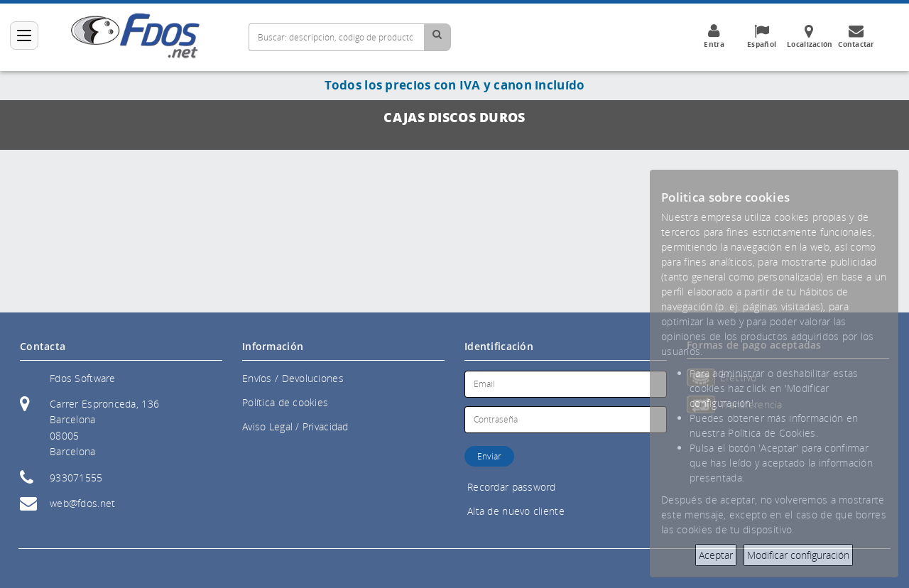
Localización (810, 36)
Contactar (856, 36)
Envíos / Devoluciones (293, 378)
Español (762, 36)
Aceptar (716, 555)
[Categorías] (24, 36)
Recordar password (512, 487)
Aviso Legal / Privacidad (295, 426)
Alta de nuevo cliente (516, 511)
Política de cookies (285, 402)
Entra (714, 36)
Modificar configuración (798, 555)
